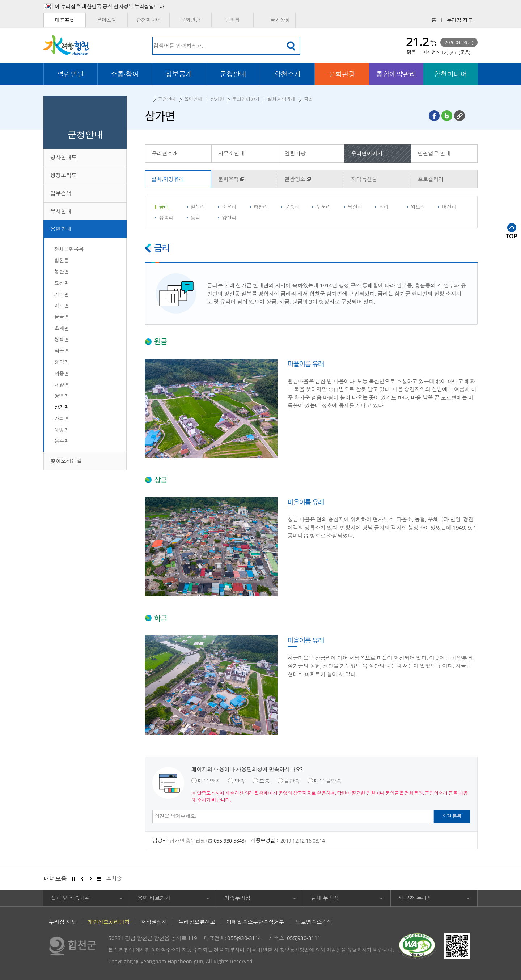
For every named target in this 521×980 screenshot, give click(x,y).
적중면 (62, 373)
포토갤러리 (431, 179)
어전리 (450, 207)
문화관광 (190, 20)
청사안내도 (63, 157)
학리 (384, 207)
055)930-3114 (244, 938)
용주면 (62, 441)
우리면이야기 (245, 99)
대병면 (62, 430)
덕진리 (355, 207)
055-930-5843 (229, 841)
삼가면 (62, 407)
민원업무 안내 (434, 153)
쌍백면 (62, 396)
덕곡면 (62, 351)
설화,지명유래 (281, 99)
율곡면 (62, 317)
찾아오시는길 (66, 461)
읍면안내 (61, 229)
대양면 (62, 385)
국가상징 (274, 20)
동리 (195, 218)
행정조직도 (63, 175)
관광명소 (295, 179)
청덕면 (62, 362)
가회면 (62, 419)
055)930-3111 (304, 938)
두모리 (324, 207)
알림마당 (295, 153)
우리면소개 (165, 153)
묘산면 (62, 283)
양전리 (229, 218)
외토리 (418, 207)
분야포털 (106, 20)
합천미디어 (149, 20)
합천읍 (62, 260)
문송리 (292, 207)
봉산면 (62, 271)
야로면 (62, 305)
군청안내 (167, 99)
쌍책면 (62, 339)
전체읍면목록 (69, 249)
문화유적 (228, 179)
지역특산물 (364, 179)
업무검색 (61, 193)
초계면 (62, 328)
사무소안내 (231, 153)
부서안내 (61, 211)
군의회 (232, 20)
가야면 (62, 294)
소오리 (229, 207)
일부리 (198, 207)
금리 (308, 99)
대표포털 (64, 20)
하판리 (261, 207)
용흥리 (167, 218)
